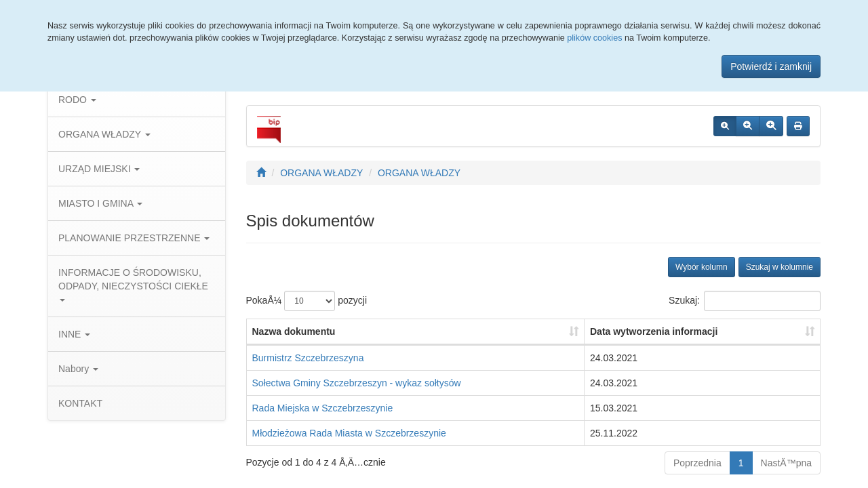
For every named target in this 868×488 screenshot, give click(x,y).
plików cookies (594, 38)
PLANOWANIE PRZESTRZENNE (134, 238)
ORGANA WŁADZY (104, 134)
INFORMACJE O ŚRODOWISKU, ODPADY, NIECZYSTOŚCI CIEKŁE (133, 284)
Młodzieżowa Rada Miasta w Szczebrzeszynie (349, 433)
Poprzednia (697, 463)
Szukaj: (745, 301)
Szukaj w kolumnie (780, 267)
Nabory (78, 369)
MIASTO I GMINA (100, 203)
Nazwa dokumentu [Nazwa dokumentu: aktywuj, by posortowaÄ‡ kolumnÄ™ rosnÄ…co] (294, 331)
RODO (77, 100)
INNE (74, 334)
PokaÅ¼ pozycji (307, 301)
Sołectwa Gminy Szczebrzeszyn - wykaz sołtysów (357, 383)
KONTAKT (80, 403)
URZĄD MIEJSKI (99, 169)
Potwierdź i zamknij (771, 66)
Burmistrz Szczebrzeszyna (308, 358)
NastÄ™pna (786, 463)
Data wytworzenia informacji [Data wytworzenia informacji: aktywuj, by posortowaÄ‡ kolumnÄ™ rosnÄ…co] (654, 331)
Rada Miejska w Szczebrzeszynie (323, 408)
